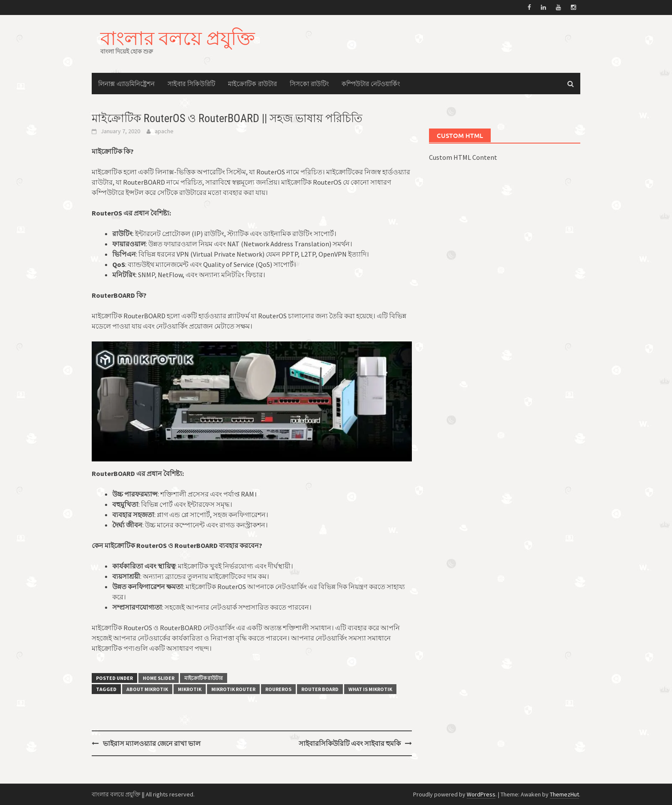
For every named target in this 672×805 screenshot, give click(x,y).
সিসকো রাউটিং (309, 84)
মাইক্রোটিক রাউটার (252, 84)
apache (164, 131)
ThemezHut (564, 794)
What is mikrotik (370, 689)
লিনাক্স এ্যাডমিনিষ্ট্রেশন (126, 84)
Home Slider (159, 678)
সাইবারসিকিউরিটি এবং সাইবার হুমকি (350, 743)
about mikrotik (147, 689)
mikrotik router (233, 689)
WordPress (481, 794)
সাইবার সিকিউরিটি (191, 84)
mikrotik (190, 689)
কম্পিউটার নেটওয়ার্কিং (371, 84)
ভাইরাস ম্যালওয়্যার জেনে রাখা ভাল (152, 743)
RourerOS (278, 689)
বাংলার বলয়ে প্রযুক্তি (178, 38)
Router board (320, 689)
